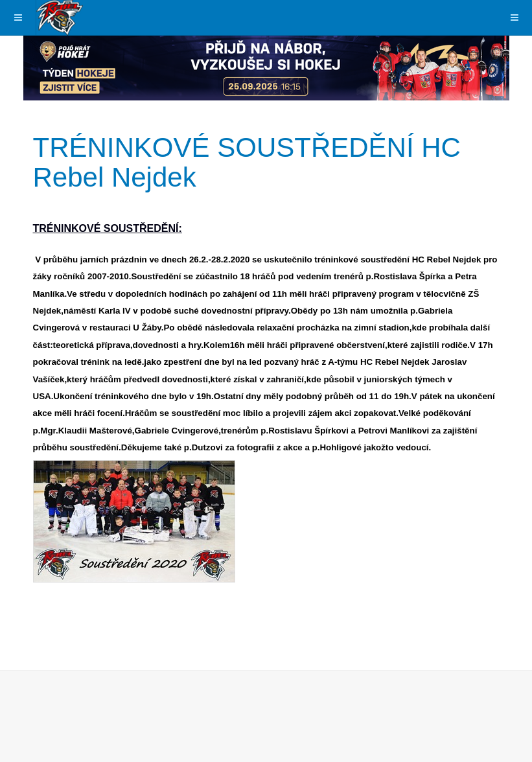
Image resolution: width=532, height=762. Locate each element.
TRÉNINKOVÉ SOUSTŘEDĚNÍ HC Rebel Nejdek (247, 162)
